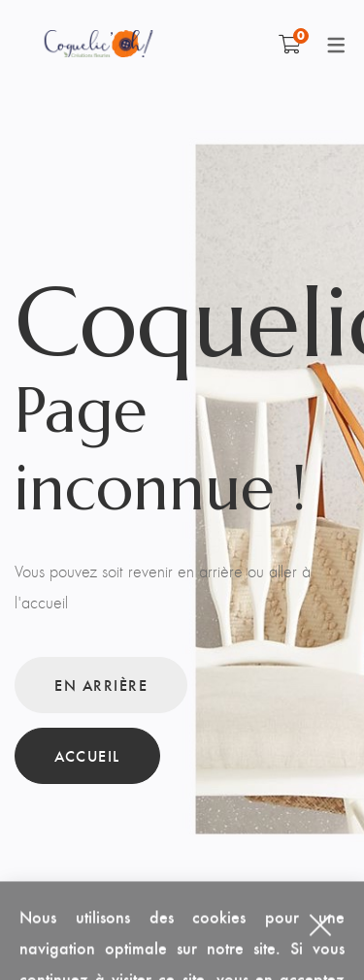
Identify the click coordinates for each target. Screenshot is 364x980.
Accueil (87, 755)
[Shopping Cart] (290, 44)
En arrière (101, 685)
